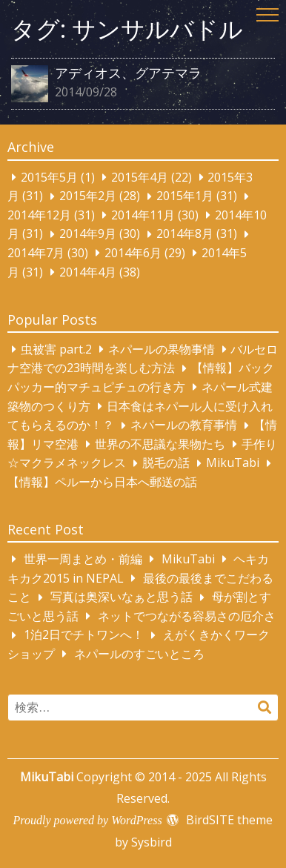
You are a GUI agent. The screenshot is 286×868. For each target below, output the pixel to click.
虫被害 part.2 (56, 349)
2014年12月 (39, 215)
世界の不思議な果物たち (160, 444)
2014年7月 (36, 253)
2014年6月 (133, 253)
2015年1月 (185, 196)
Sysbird (152, 842)
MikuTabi (233, 463)
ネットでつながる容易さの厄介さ (187, 616)
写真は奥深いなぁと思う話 (122, 597)
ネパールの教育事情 (184, 425)
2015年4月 (140, 177)
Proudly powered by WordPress (88, 820)
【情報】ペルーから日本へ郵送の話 (102, 482)
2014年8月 (185, 234)
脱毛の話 (166, 463)
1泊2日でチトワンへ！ (84, 635)
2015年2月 (88, 196)
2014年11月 (143, 215)
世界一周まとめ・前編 (83, 559)
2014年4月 (88, 272)
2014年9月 (88, 234)
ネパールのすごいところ (139, 654)
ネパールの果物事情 (162, 349)
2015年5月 (49, 177)
